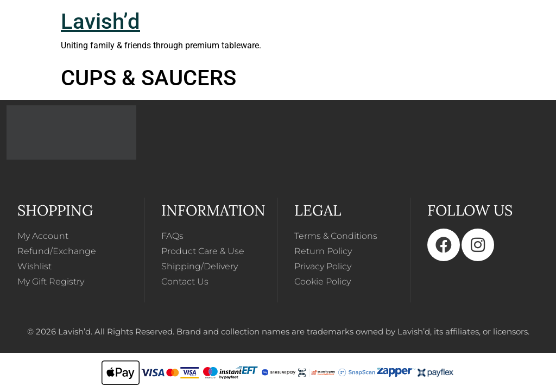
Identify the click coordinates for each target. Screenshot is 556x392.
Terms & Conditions (336, 236)
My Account (43, 236)
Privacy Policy (323, 266)
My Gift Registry (51, 282)
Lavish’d (100, 21)
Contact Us (185, 282)
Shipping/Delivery (200, 266)
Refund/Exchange (57, 251)
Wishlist (34, 266)
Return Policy (323, 251)
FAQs (172, 236)
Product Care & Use (203, 251)
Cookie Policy (323, 282)
